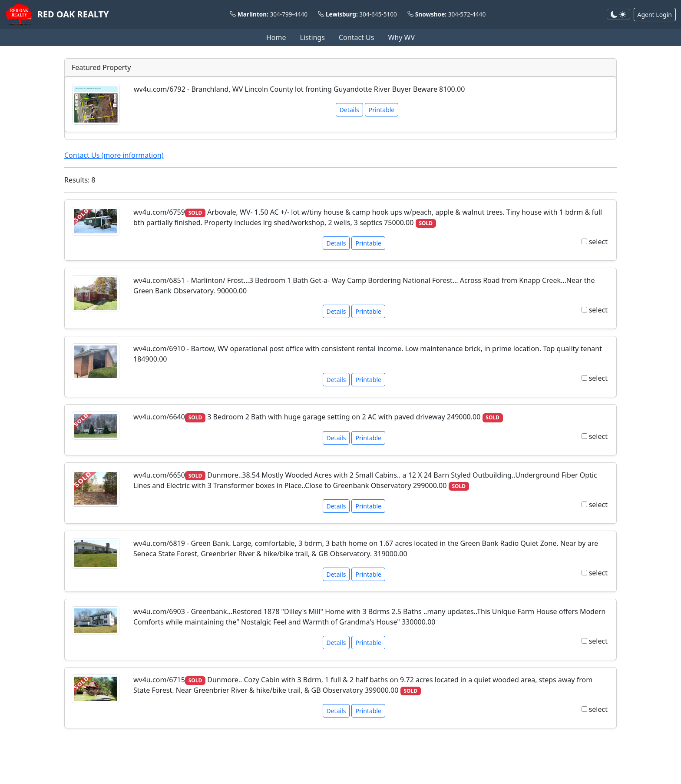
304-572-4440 (467, 14)
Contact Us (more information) (114, 155)
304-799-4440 (289, 14)
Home (276, 37)
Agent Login (655, 15)
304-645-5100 (378, 14)
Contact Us (356, 37)
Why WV (401, 37)
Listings (312, 37)
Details (349, 110)
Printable (382, 110)
